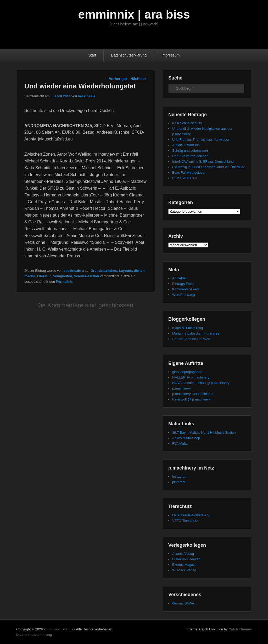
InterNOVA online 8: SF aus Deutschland (203, 162)
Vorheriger (116, 79)
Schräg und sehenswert (190, 151)
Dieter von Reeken (186, 559)
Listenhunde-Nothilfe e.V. (191, 515)
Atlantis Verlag (183, 554)
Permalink (64, 282)
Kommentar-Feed (185, 289)
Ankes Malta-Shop (186, 438)
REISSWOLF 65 (185, 178)
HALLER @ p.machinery (191, 377)
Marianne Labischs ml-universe (196, 333)
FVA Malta (180, 444)
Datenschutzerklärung (129, 55)
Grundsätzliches (104, 271)
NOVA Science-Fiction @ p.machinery (201, 383)
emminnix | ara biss (134, 14)
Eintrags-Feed (183, 284)
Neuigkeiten (62, 276)
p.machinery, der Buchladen (193, 394)
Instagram (180, 476)
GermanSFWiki (184, 603)
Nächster (141, 79)
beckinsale (87, 96)
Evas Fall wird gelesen (189, 173)
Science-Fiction (86, 276)
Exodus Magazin (185, 565)
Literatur (44, 276)
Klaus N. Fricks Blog (188, 328)
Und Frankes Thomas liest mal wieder (201, 140)
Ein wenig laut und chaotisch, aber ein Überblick (208, 167)
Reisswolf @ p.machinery (191, 399)
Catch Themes (240, 629)
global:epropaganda (187, 372)
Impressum (171, 55)
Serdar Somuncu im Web (191, 339)
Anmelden (180, 278)
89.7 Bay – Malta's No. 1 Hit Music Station (204, 433)
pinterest (179, 482)
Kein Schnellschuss (187, 123)
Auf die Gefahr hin (186, 145)
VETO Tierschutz (185, 521)
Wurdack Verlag (184, 570)
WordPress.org (183, 295)
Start (92, 55)
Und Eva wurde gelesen (190, 156)
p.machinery (182, 388)
